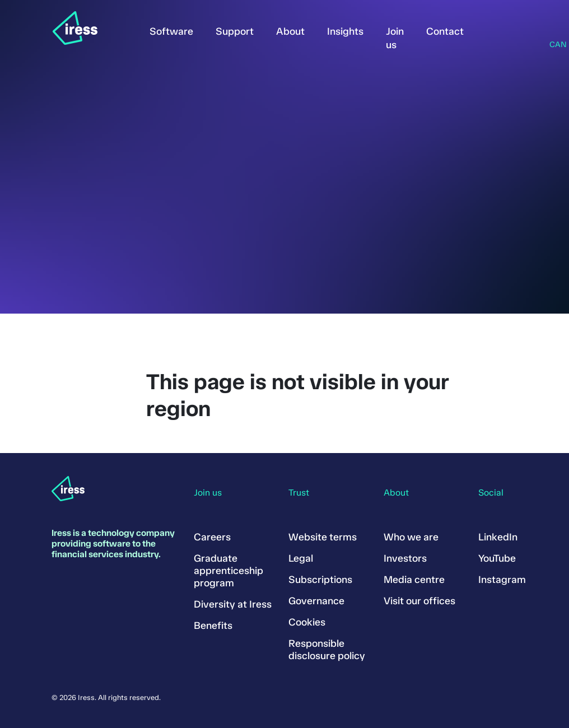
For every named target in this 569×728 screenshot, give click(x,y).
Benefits (213, 626)
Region (553, 30)
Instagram (502, 580)
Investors (405, 558)
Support (235, 31)
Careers (212, 537)
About (290, 31)
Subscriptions (320, 580)
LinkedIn (498, 537)
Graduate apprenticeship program (228, 571)
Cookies (307, 622)
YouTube (497, 558)
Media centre (414, 580)
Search (522, 29)
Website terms (323, 537)
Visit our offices (419, 601)
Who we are (411, 537)
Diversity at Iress (233, 604)
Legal (301, 558)
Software (171, 31)
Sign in (492, 29)
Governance (316, 601)
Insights (345, 31)
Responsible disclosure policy (327, 650)
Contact (445, 31)
